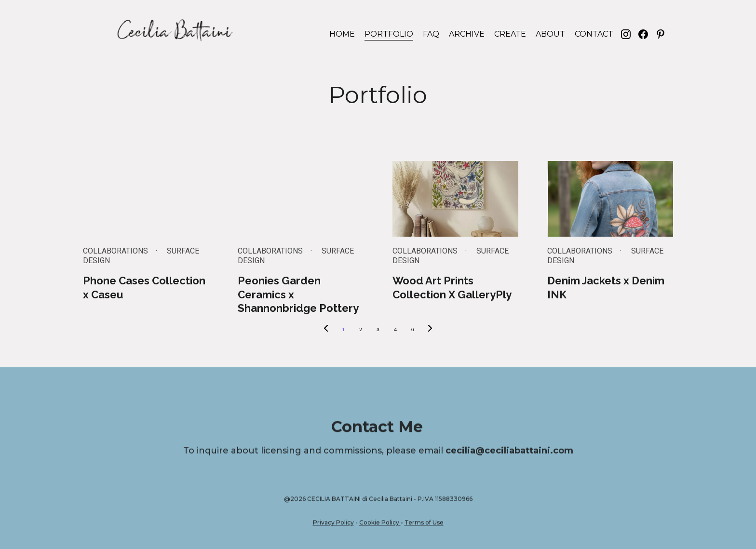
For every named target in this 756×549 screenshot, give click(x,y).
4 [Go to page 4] (395, 329)
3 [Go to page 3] (378, 329)
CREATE (510, 34)
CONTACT (594, 34)
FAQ (431, 34)
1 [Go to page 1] (343, 329)
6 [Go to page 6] (413, 329)
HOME (342, 34)
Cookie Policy (379, 525)
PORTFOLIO (389, 34)
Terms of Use (424, 525)
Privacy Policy (333, 525)
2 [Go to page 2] (361, 329)
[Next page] (430, 330)
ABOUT (550, 34)
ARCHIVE (467, 34)
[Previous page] (326, 330)
